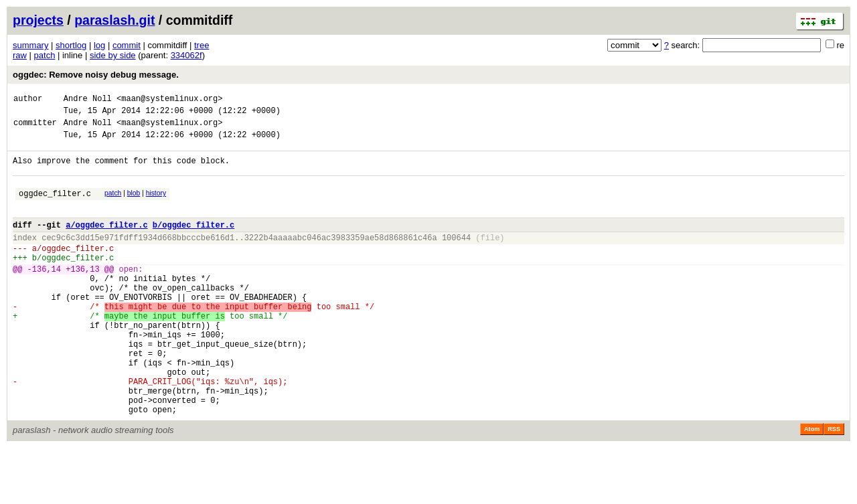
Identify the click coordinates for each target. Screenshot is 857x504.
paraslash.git (114, 20)
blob (134, 205)
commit (127, 45)
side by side (113, 55)
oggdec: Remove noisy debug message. (96, 75)
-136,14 (44, 295)
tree (202, 45)
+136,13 (82, 295)
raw (20, 55)
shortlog (71, 45)
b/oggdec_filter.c (193, 243)
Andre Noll (88, 100)
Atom (812, 485)
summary (30, 45)
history (156, 205)
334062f (186, 55)
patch (45, 55)
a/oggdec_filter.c (106, 243)
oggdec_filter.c (55, 207)
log (99, 45)
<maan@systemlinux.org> (169, 100)
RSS (834, 485)
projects (38, 20)
